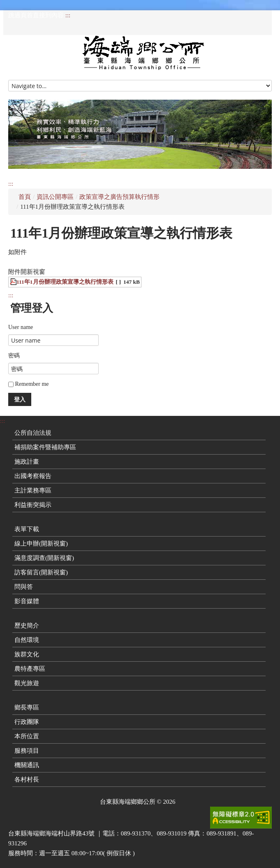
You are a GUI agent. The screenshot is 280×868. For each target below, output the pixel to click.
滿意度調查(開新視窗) (44, 558)
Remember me (29, 384)
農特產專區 (30, 669)
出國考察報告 (33, 476)
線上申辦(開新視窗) (41, 544)
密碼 (14, 356)
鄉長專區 (27, 707)
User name (21, 327)
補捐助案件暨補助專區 (45, 447)
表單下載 (27, 529)
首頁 (25, 197)
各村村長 (27, 779)
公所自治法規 (33, 433)
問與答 (24, 587)
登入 (20, 399)
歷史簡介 (27, 625)
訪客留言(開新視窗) (41, 572)
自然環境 (27, 640)
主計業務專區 (33, 490)
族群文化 (27, 654)
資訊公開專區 (55, 197)
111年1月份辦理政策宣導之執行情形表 (65, 282)
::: (68, 15)
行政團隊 (27, 722)
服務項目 (27, 751)
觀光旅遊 (27, 683)
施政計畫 (27, 462)
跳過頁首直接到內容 (36, 15)
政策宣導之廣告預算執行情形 (119, 197)
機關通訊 (27, 765)
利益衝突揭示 (33, 505)
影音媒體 (27, 601)
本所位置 (27, 736)
